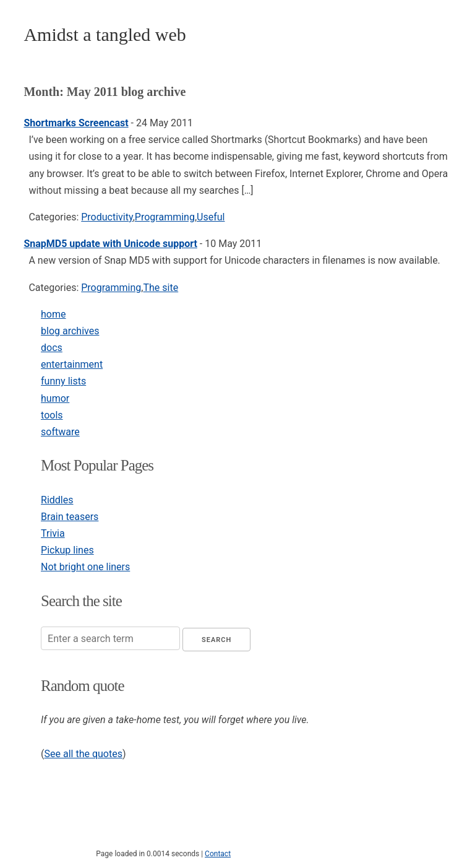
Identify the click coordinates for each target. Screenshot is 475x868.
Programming (165, 217)
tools (52, 415)
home (53, 314)
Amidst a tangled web (105, 34)
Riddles (57, 500)
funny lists (63, 381)
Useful (211, 217)
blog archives (70, 331)
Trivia (53, 533)
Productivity (107, 217)
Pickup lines (67, 550)
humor (55, 398)
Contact (218, 854)
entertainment (72, 364)
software (60, 432)
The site (160, 288)
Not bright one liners (85, 567)
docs (52, 348)
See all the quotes (83, 754)
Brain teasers (70, 517)
